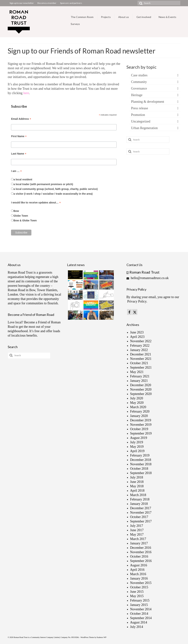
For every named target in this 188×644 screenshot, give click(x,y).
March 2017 (138, 539)
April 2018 (137, 491)
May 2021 (137, 372)
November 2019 (141, 425)
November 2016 (141, 552)
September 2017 (141, 521)
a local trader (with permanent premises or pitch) (43, 184)
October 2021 (139, 363)
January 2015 (139, 605)
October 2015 (139, 587)
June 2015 (137, 592)
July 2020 (137, 398)
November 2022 (141, 341)
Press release (140, 108)
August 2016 (139, 565)
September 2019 (141, 433)
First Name (19, 136)
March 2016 (138, 574)
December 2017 (141, 508)
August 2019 (139, 438)
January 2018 (139, 504)
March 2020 (138, 407)
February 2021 (140, 376)
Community (139, 82)
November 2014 (141, 609)
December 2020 (141, 385)
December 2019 (141, 420)
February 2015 (140, 600)
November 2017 (141, 513)
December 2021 (141, 354)
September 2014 (141, 618)
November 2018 (141, 464)
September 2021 (141, 368)
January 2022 (139, 350)
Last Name (19, 154)
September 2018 (141, 473)
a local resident (23, 179)
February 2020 (140, 411)
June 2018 (137, 482)
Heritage (137, 95)
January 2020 (139, 416)
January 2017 (139, 543)
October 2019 (139, 429)
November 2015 (141, 583)
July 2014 (137, 627)
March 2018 (138, 495)
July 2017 (137, 526)
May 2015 (137, 596)
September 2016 (141, 561)
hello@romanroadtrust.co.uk (148, 278)
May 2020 (137, 403)
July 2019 (137, 442)
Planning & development (148, 102)
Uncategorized (141, 121)
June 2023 (137, 332)
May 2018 (137, 486)
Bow (16, 211)
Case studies (139, 75)
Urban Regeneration (144, 128)
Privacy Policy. (137, 301)
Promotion (138, 115)
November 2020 (141, 389)
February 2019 (140, 455)
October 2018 (139, 469)
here (26, 93)
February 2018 (140, 499)
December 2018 (141, 460)
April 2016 (137, 570)
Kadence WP (102, 637)
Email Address (21, 119)
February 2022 (140, 346)
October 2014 (139, 614)
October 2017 (139, 517)
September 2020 (141, 394)
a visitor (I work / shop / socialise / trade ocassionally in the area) (53, 194)
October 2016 (139, 556)
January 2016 (139, 578)
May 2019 (137, 447)
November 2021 (141, 359)
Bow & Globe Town (25, 220)
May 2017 (137, 534)
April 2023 (137, 337)
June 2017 (137, 530)
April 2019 (137, 451)
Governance (139, 88)
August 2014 (139, 622)
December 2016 (141, 548)
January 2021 (139, 381)
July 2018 (137, 477)
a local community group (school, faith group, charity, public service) (56, 189)
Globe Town (21, 216)
